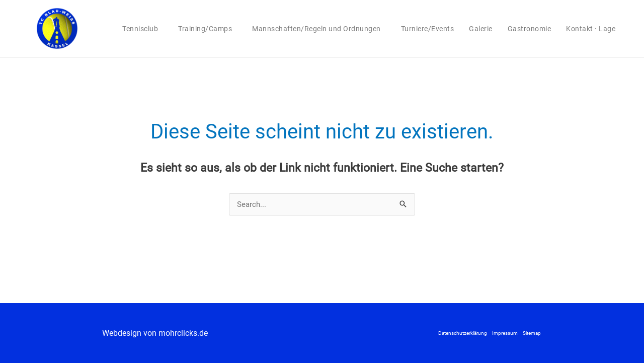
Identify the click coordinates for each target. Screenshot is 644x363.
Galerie (481, 29)
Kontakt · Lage (591, 29)
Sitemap (532, 333)
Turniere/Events (428, 29)
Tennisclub (143, 29)
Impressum (505, 333)
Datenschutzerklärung (463, 333)
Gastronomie (530, 29)
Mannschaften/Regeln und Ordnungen (319, 29)
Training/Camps (208, 29)
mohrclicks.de (183, 333)
